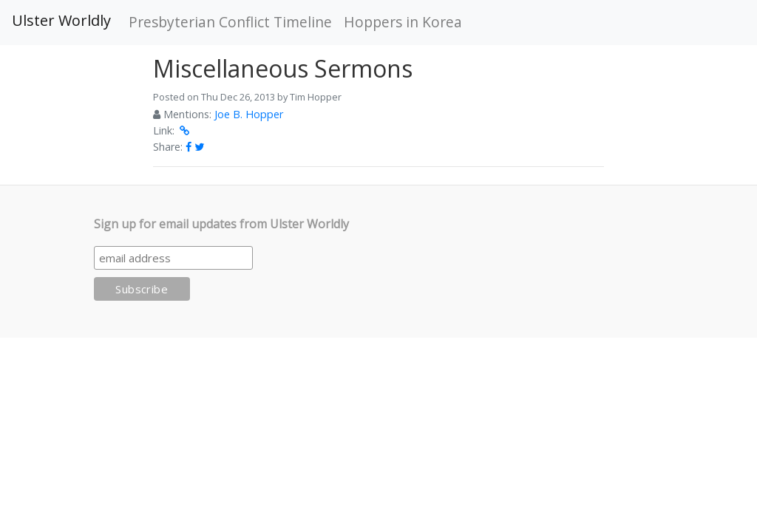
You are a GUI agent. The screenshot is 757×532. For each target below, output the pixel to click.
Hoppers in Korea (403, 22)
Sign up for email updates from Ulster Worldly (221, 224)
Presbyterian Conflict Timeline (230, 22)
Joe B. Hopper (249, 114)
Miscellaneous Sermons (283, 68)
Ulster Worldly (61, 20)
